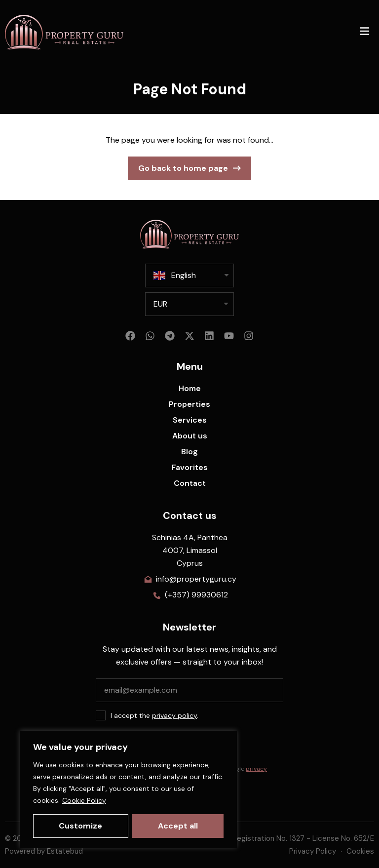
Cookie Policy (84, 800)
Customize (80, 826)
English (175, 276)
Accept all (178, 826)
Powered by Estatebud (44, 851)
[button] (364, 32)
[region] (128, 789)
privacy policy (174, 715)
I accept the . (154, 715)
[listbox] (189, 304)
